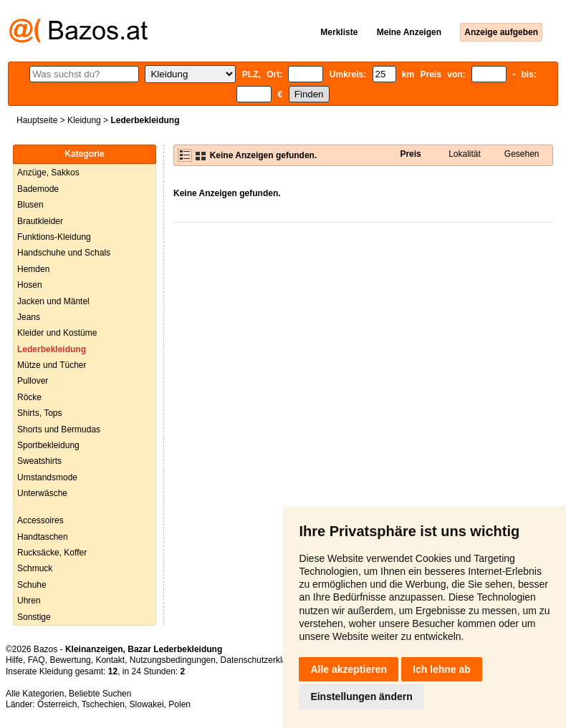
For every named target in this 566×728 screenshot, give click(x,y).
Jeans (29, 317)
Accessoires (40, 520)
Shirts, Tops (39, 413)
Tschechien (103, 704)
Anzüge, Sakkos (48, 173)
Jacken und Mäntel (53, 301)
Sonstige (34, 617)
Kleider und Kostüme (57, 333)
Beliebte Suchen (100, 694)
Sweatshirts (39, 461)
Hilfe (14, 660)
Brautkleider (40, 221)
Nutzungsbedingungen (173, 660)
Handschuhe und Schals (64, 253)
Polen (179, 704)
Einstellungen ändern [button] (361, 697)
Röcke (29, 397)
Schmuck (35, 568)
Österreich (57, 704)
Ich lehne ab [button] (442, 669)
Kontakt (110, 660)
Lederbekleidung (52, 349)
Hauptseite (37, 120)
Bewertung (70, 660)
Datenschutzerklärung (263, 660)
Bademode (38, 189)
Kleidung (84, 120)
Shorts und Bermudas (59, 429)
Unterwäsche (42, 493)
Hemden (33, 269)
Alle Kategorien (35, 694)
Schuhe (32, 585)
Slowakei (147, 704)
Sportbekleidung (48, 445)
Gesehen (522, 154)
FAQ (37, 660)
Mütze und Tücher (52, 365)
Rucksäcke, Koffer (52, 553)
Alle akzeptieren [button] (349, 669)
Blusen (30, 205)
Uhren (29, 601)
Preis (410, 154)
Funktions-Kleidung (54, 237)
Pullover (33, 381)
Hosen (30, 285)
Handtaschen (43, 537)
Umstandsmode (47, 477)
